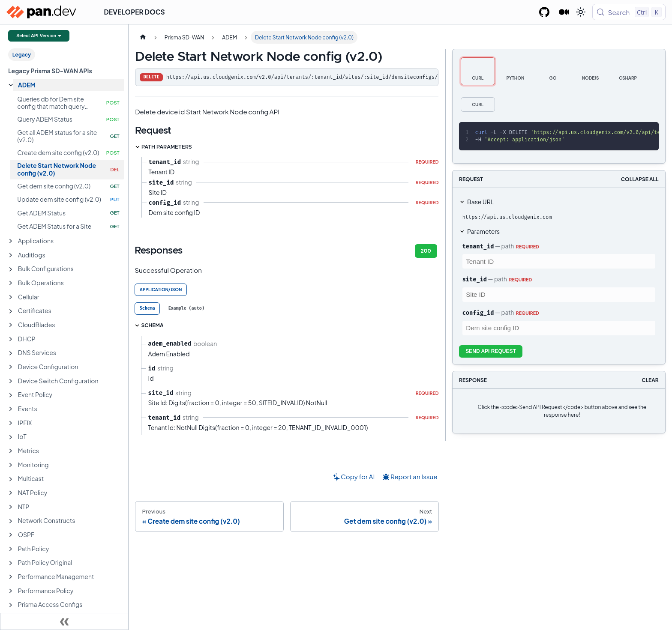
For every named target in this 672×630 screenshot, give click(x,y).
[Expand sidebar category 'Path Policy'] (11, 549)
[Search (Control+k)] (629, 12)
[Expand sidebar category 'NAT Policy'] (11, 493)
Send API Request (491, 351)
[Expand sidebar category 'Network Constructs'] (11, 521)
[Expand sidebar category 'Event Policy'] (11, 395)
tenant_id (478, 246)
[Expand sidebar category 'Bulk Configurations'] (11, 269)
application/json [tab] (161, 290)
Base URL (480, 202)
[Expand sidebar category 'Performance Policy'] (11, 591)
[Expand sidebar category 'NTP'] (11, 507)
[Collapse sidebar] (64, 621)
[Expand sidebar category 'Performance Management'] (11, 577)
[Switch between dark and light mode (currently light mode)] (581, 12)
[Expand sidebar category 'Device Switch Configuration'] (11, 381)
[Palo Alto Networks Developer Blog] (564, 12)
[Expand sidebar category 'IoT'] (11, 437)
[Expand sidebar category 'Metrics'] (11, 451)
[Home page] (143, 37)
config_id (478, 313)
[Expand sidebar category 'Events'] (11, 409)
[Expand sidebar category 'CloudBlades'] (11, 325)
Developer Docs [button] (135, 12)
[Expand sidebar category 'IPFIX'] (11, 423)
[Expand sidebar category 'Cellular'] (11, 297)
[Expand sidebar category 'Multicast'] (11, 479)
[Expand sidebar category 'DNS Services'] (11, 353)
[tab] (147, 309)
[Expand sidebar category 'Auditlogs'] (11, 255)
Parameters (483, 231)
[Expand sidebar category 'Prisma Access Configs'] (11, 605)
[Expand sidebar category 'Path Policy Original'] (11, 563)
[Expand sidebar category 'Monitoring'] (11, 465)
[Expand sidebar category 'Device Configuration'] (11, 367)
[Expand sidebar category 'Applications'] (11, 241)
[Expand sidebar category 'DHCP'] (11, 339)
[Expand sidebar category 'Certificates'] (11, 311)
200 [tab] (426, 251)
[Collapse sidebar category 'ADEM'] (11, 85)
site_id (475, 279)
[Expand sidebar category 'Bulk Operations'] (11, 283)
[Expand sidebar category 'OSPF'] (11, 535)
